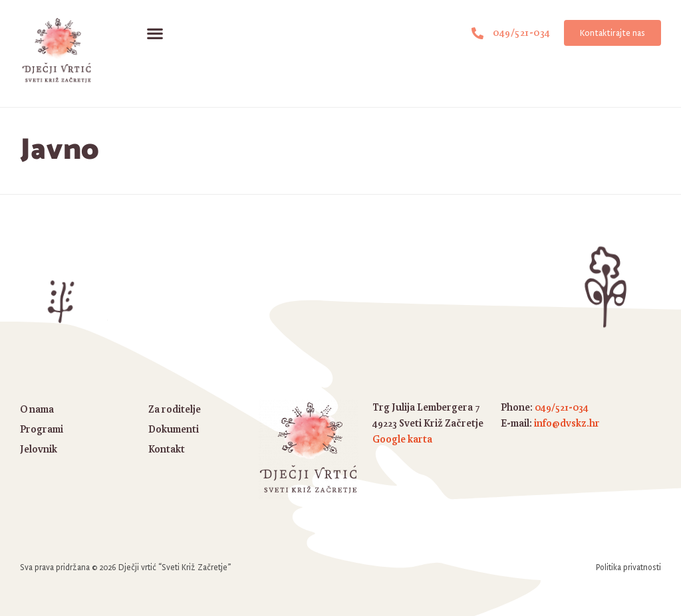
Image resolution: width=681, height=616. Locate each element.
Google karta (402, 439)
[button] (155, 33)
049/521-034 (562, 407)
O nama (37, 409)
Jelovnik (39, 449)
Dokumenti (174, 429)
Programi (42, 429)
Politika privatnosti (628, 567)
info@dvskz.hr (567, 423)
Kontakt (167, 449)
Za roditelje (175, 409)
